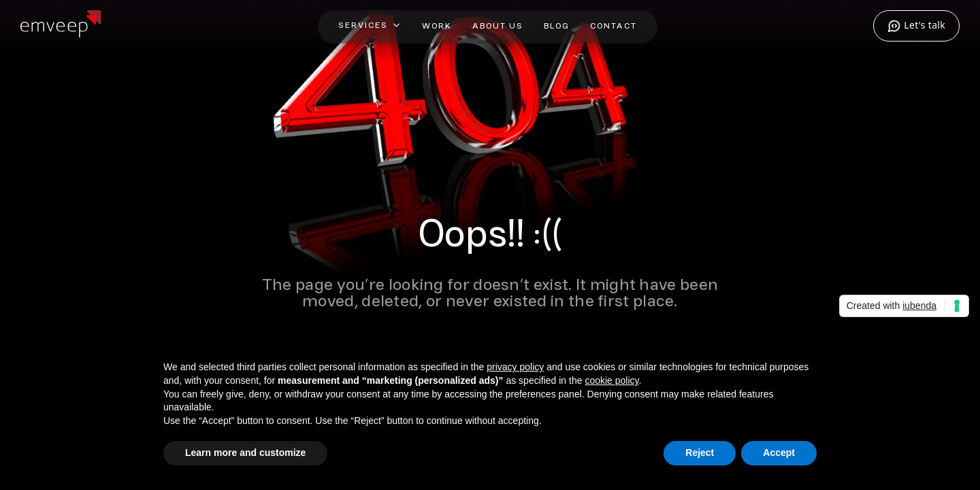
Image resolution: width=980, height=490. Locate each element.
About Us (498, 26)
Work (437, 26)
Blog (557, 26)
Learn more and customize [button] (245, 453)
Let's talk (916, 26)
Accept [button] (779, 453)
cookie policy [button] (611, 380)
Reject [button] (700, 453)
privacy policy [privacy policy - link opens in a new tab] (515, 367)
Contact (614, 26)
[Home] (61, 32)
